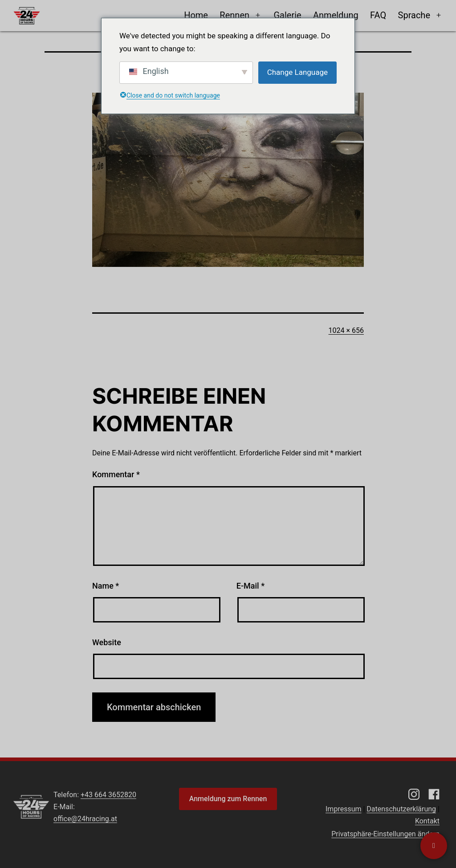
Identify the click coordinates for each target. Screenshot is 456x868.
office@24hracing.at (85, 819)
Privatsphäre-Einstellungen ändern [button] (385, 834)
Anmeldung (336, 15)
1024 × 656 (346, 330)
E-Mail (250, 586)
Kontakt (427, 821)
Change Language (297, 72)
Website (107, 642)
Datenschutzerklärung (401, 809)
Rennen (234, 15)
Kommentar (116, 474)
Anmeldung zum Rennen (228, 799)
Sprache (414, 15)
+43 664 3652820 (108, 795)
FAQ (378, 15)
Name (106, 586)
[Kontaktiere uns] (434, 846)
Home (196, 15)
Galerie (287, 15)
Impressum (344, 809)
